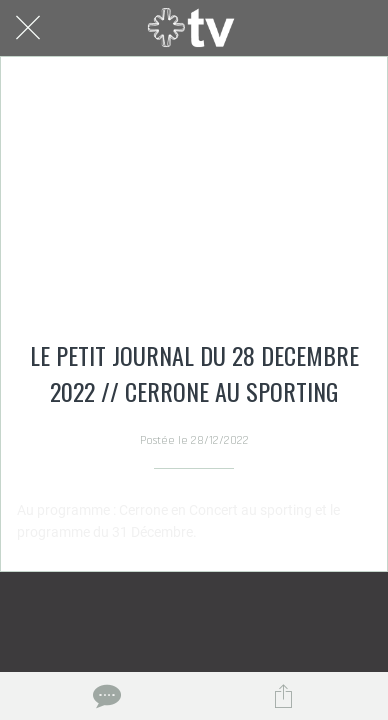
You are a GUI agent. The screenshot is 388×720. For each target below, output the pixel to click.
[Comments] (105, 696)
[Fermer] (28, 28)
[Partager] (283, 696)
